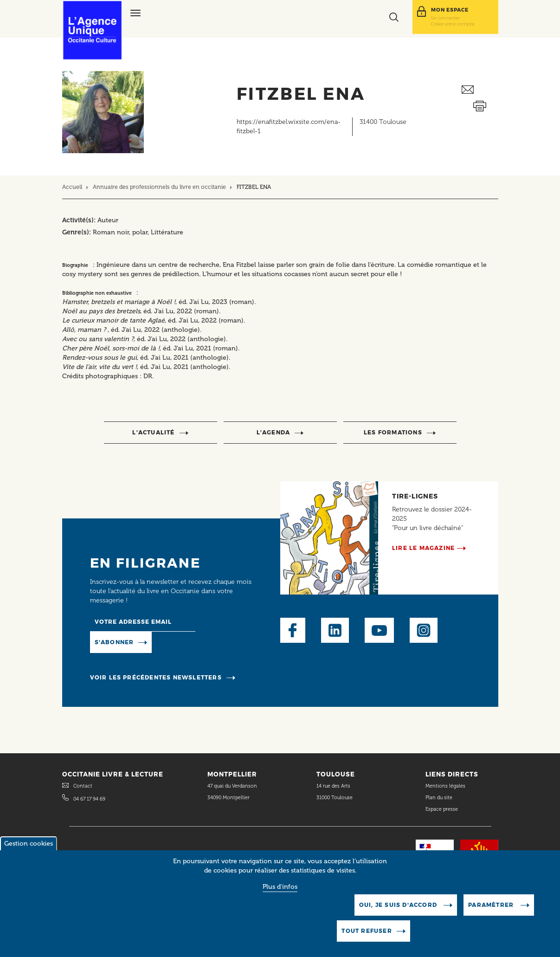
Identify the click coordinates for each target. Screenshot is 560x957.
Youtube (379, 630)
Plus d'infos (280, 891)
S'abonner (114, 642)
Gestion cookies (29, 848)
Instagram (424, 630)
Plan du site (439, 798)
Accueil (72, 187)
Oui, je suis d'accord (399, 909)
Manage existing (184, 642)
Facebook (293, 630)
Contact (83, 786)
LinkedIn (335, 630)
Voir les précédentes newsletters (156, 677)
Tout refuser (367, 935)
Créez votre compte (453, 24)
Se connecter (446, 18)
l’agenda (274, 432)
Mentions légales (446, 786)
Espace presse (442, 809)
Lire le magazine (423, 548)
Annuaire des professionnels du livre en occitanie (159, 187)
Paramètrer (492, 909)
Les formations (393, 432)
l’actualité (153, 432)
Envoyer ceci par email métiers (480, 90)
